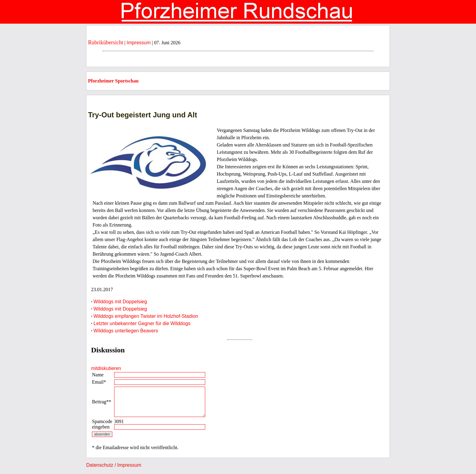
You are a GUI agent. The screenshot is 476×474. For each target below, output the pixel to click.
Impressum (139, 43)
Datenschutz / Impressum (114, 465)
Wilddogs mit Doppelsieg (120, 302)
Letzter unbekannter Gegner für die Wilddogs (142, 323)
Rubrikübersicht (106, 42)
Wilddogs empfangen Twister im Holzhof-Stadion (146, 316)
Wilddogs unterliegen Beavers (126, 331)
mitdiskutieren (106, 368)
